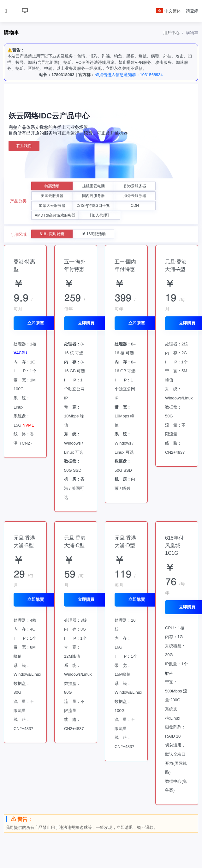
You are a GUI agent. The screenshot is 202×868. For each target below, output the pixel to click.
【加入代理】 (99, 215)
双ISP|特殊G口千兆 (93, 206)
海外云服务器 (135, 196)
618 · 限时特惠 (52, 234)
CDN (135, 206)
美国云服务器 (52, 196)
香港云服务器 (135, 186)
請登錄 (192, 11)
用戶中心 (171, 33)
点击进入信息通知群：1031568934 (129, 75)
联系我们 (24, 146)
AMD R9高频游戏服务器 (55, 215)
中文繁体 (169, 11)
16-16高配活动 (94, 234)
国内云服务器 (93, 196)
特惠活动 (52, 186)
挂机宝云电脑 (93, 186)
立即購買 (36, 323)
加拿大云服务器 (52, 206)
